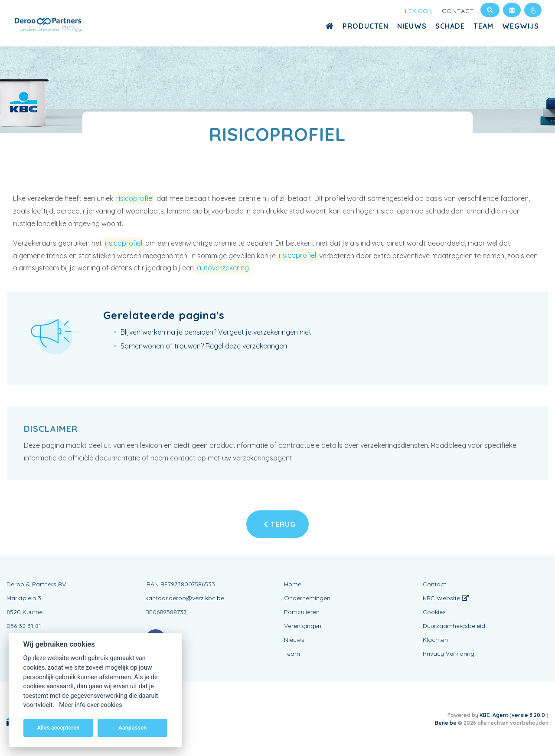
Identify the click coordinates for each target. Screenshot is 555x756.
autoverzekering (223, 268)
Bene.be (446, 723)
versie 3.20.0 (529, 715)
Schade (450, 26)
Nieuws (412, 26)
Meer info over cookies (90, 705)
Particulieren (302, 612)
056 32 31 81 (24, 626)
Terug (280, 524)
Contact (458, 11)
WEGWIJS (521, 26)
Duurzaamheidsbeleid (454, 626)
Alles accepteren (58, 728)
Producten (366, 26)
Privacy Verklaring (449, 654)
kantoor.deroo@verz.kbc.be (185, 598)
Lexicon (419, 11)
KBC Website (446, 598)
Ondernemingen (307, 598)
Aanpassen (132, 728)
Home (293, 584)
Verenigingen (303, 626)
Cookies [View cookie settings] (434, 612)
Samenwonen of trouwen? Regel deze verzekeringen (204, 346)
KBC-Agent (494, 715)
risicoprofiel (135, 198)
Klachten (435, 640)
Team (483, 26)
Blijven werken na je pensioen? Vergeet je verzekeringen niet (216, 332)
